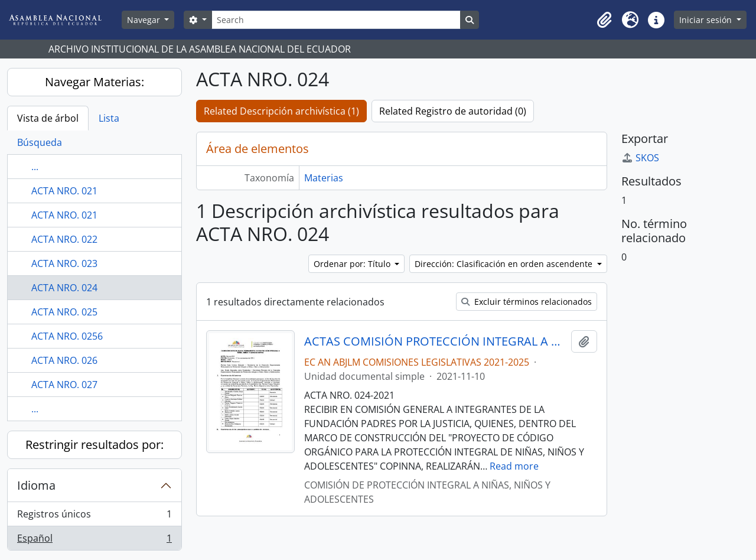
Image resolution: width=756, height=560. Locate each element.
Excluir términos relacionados (527, 302)
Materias (324, 178)
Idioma (36, 485)
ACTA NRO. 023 (64, 263)
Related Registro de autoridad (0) (453, 111)
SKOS (640, 158)
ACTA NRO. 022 (64, 239)
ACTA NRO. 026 (64, 360)
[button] (604, 20)
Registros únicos (94, 517)
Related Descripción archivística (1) (281, 111)
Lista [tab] (109, 118)
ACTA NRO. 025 (64, 312)
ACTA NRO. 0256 (67, 336)
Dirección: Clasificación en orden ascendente (505, 264)
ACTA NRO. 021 (64, 191)
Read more (514, 466)
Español (94, 541)
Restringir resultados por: (94, 445)
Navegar (145, 20)
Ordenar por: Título (353, 264)
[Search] (336, 20)
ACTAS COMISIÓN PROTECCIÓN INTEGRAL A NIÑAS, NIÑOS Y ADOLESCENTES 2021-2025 (436, 341)
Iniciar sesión (707, 20)
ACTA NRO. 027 (64, 385)
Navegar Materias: (94, 82)
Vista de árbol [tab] (48, 118)
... (35, 167)
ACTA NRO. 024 (64, 288)
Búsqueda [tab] (40, 142)
